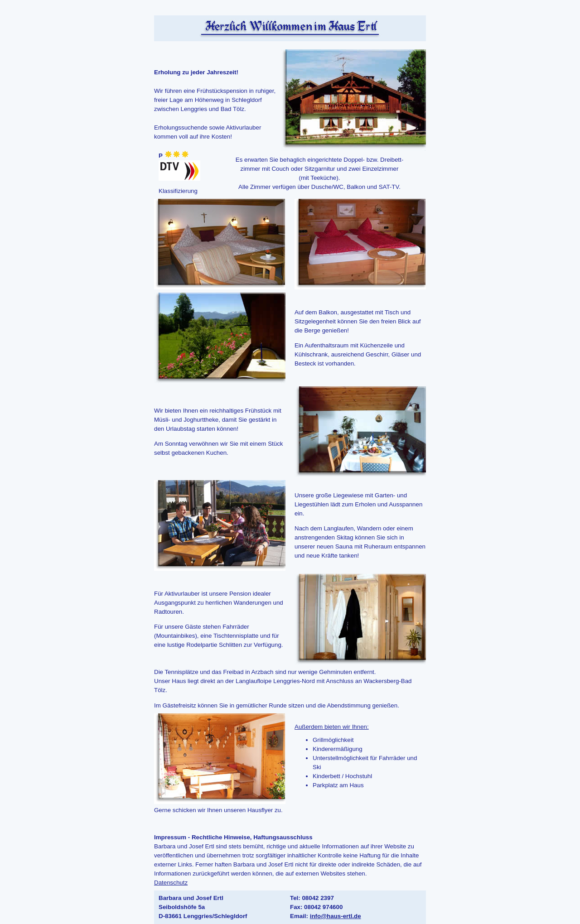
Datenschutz (171, 883)
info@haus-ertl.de (336, 916)
